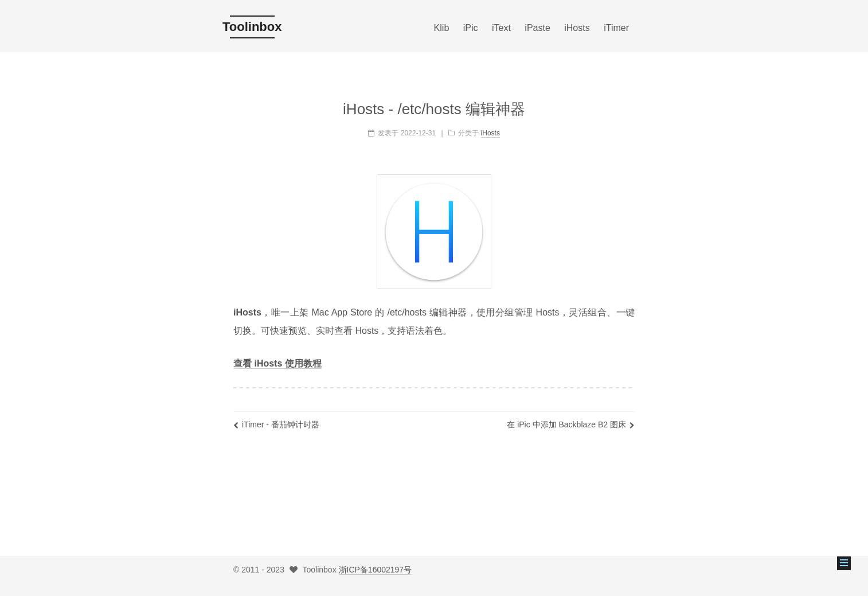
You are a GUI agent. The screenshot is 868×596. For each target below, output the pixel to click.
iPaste (537, 28)
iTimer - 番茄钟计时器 (276, 424)
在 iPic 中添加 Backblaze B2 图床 (571, 424)
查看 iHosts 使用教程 (277, 363)
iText (501, 28)
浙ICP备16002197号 (376, 570)
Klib (442, 28)
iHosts (577, 28)
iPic (471, 28)
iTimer (616, 28)
